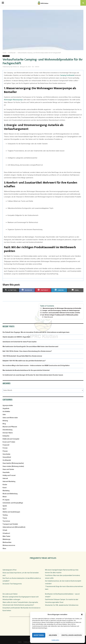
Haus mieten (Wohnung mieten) (13, 466)
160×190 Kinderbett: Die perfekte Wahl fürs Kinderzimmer (22, 356)
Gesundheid (7, 457)
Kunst (5, 488)
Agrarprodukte (8, 405)
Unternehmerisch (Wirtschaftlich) (14, 527)
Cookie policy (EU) (29, 642)
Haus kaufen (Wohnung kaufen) (13, 463)
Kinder (5, 485)
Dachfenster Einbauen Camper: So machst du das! (62, 599)
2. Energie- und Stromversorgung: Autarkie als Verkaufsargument (60, 310)
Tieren (5, 518)
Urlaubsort (6, 533)
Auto (4, 414)
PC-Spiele (6, 500)
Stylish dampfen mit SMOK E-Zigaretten (16, 337)
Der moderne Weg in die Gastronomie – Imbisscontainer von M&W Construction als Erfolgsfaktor (36, 365)
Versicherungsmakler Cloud (54, 602)
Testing (5, 515)
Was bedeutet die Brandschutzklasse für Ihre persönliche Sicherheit (26, 370)
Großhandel (6, 56)
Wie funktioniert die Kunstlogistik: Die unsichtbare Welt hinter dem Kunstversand (30, 347)
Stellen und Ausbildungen (11, 512)
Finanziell (6, 445)
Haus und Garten (8, 469)
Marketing (6, 491)
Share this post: (49, 317)
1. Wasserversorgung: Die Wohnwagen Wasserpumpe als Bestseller (61, 308)
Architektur (6, 411)
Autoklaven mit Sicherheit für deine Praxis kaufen (20, 342)
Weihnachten (7, 542)
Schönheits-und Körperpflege (13, 503)
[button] (82, 614)
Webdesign (6, 539)
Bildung (5, 421)
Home (20, 642)
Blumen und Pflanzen (10, 427)
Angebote (6, 408)
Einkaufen (6, 436)
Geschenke (6, 454)
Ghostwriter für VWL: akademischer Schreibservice (62, 605)
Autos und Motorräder (10, 418)
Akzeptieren (39, 635)
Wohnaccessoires (9, 545)
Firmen (5, 448)
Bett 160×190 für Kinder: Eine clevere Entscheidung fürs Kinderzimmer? (27, 351)
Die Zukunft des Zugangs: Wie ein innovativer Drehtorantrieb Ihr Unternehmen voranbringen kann (36, 332)
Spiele (5, 506)
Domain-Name (8, 433)
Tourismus (6, 521)
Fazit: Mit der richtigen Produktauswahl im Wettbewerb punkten (60, 315)
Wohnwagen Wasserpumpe (13, 100)
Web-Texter (6, 536)
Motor (5, 497)
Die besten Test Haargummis (12, 584)
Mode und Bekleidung (10, 494)
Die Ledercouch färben (10, 594)
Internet (5, 478)
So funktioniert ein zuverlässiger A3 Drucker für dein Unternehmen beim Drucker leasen (33, 375)
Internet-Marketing (9, 481)
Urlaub (5, 530)
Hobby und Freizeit (9, 475)
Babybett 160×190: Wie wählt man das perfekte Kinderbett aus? (24, 361)
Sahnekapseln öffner (10, 570)
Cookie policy (55, 640)
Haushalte (6, 472)
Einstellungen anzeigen (72, 635)
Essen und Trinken (9, 442)
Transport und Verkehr (10, 524)
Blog (4, 424)
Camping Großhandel (67, 75)
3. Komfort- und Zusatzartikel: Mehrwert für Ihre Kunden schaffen (61, 313)
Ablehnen (53, 635)
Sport (4, 509)
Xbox (4, 548)
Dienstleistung (8, 430)
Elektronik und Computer (11, 439)
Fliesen (5, 451)
